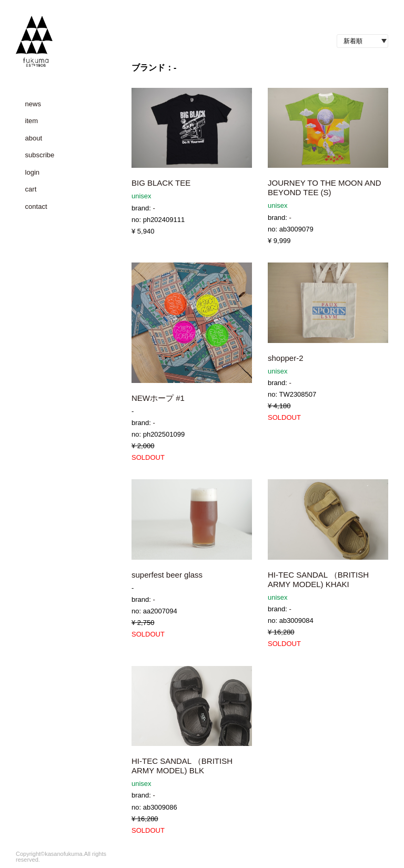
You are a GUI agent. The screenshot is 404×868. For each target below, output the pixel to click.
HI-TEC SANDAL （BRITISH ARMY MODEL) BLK (182, 766)
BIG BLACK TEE (161, 183)
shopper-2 (286, 358)
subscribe (40, 155)
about (34, 138)
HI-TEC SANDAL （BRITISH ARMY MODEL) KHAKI (318, 579)
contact (36, 206)
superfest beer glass (167, 575)
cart (31, 189)
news (33, 104)
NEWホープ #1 (158, 398)
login (32, 172)
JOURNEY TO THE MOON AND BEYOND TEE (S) (325, 188)
